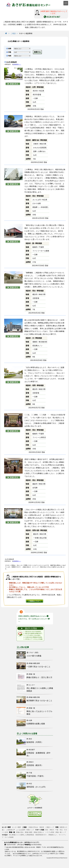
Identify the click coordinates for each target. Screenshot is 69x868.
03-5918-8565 (36, 845)
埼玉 (61, 830)
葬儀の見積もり (39, 832)
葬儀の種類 (29, 832)
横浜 (35, 851)
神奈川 (52, 830)
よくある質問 (21, 830)
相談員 (42, 827)
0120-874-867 (11, 845)
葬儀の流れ (20, 832)
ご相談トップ (50, 827)
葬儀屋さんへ (53, 835)
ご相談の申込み (33, 827)
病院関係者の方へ (41, 835)
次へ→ (19, 64)
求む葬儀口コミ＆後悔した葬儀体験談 (21, 835)
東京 (47, 830)
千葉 (57, 830)
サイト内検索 (9, 837)
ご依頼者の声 (11, 830)
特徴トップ (30, 830)
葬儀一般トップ (61, 832)
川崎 (38, 851)
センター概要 (16, 827)
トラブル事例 (50, 832)
